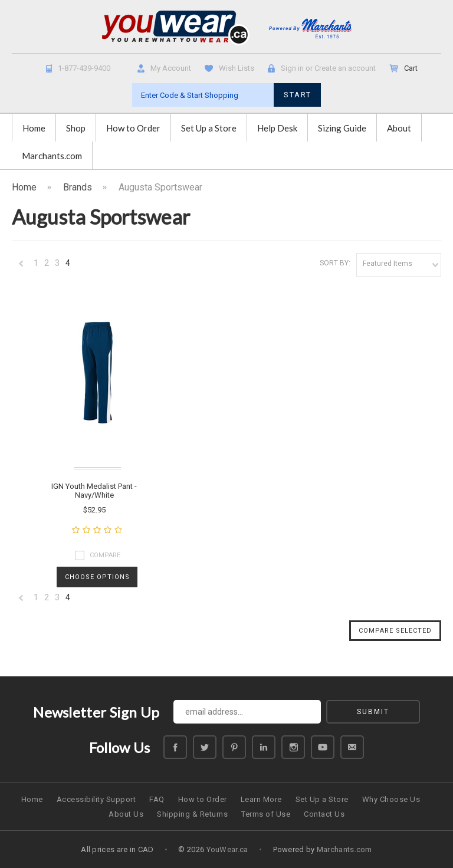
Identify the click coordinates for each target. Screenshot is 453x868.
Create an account (345, 68)
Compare (105, 555)
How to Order (133, 128)
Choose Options (97, 577)
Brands (78, 187)
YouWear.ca (227, 849)
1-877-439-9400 (84, 68)
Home (34, 128)
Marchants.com (52, 156)
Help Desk (277, 128)
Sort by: (335, 263)
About (399, 128)
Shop (76, 128)
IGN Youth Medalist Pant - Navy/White (94, 491)
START (298, 95)
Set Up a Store (209, 128)
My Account (171, 68)
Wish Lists (237, 68)
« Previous (21, 266)
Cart (412, 68)
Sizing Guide (342, 128)
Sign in (292, 68)
